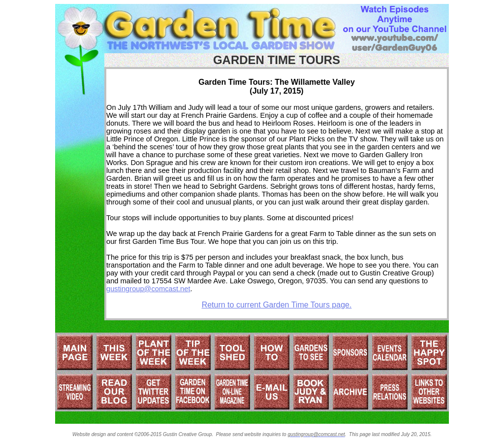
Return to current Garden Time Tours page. (277, 305)
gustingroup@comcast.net (148, 289)
